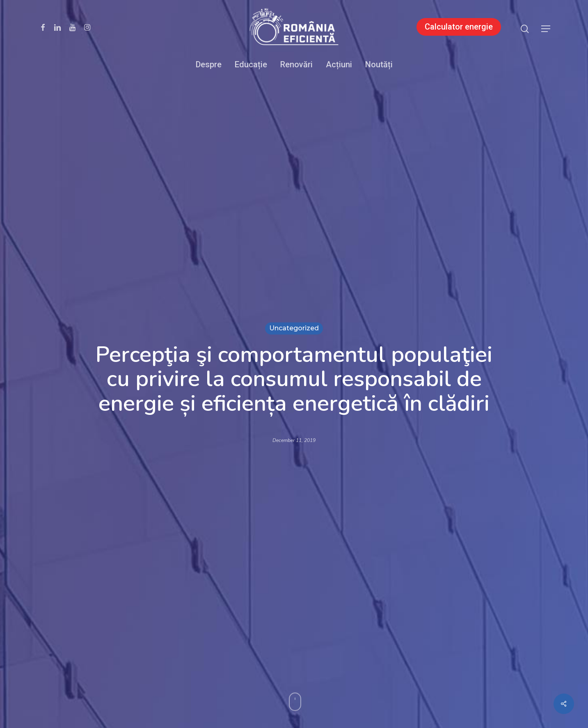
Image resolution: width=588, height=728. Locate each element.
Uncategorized (294, 328)
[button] (546, 29)
